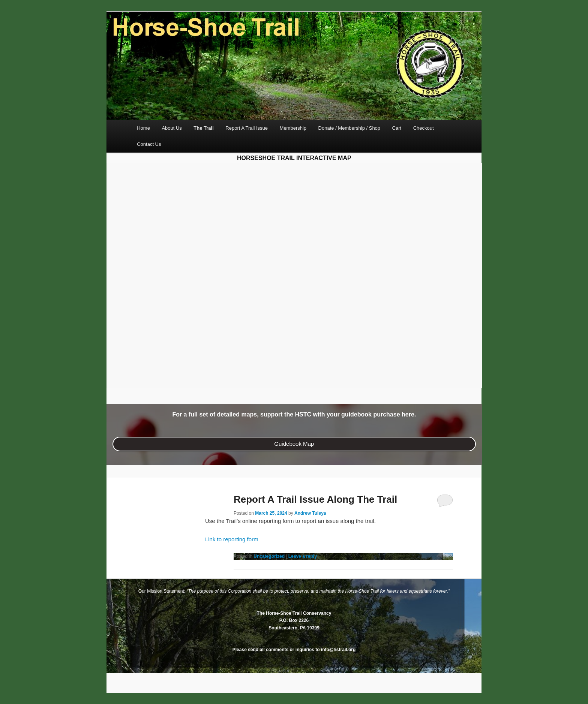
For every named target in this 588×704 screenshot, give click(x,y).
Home (143, 128)
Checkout (424, 128)
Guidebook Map (294, 444)
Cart (397, 128)
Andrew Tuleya (310, 513)
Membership (293, 128)
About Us (172, 128)
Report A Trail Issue (247, 128)
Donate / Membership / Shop (349, 128)
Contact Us (149, 144)
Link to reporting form (232, 539)
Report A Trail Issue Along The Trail (315, 499)
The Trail (203, 128)
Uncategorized (269, 556)
